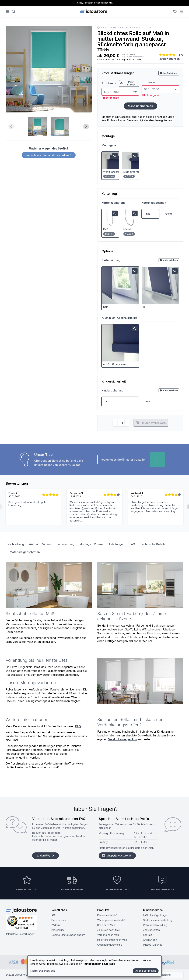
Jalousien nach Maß (109, 930)
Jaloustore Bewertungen (20, 934)
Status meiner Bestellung (158, 920)
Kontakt (148, 935)
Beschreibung (15, 544)
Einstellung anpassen (43, 971)
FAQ (132, 544)
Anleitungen (116, 544)
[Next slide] (87, 69)
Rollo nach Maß (111, 27)
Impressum (58, 930)
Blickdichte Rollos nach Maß (137, 27)
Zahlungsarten (151, 930)
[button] (37, 127)
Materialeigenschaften (25, 552)
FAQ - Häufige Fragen (156, 915)
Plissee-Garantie (153, 945)
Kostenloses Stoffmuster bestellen (132, 460)
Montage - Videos (91, 544)
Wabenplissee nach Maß (111, 920)
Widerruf (56, 925)
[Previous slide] (10, 69)
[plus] (127, 423)
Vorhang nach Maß (108, 935)
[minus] (115, 423)
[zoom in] (115, 156)
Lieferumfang (65, 544)
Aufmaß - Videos (40, 544)
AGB (54, 915)
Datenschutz (59, 920)
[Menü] (35, 917)
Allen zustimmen (146, 971)
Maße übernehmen (140, 106)
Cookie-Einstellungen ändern (68, 935)
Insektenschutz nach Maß (112, 940)
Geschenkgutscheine (110, 945)
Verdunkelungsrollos (122, 739)
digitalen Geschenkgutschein (156, 120)
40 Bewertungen (169, 59)
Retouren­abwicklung (155, 925)
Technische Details (153, 544)
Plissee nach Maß (107, 915)
